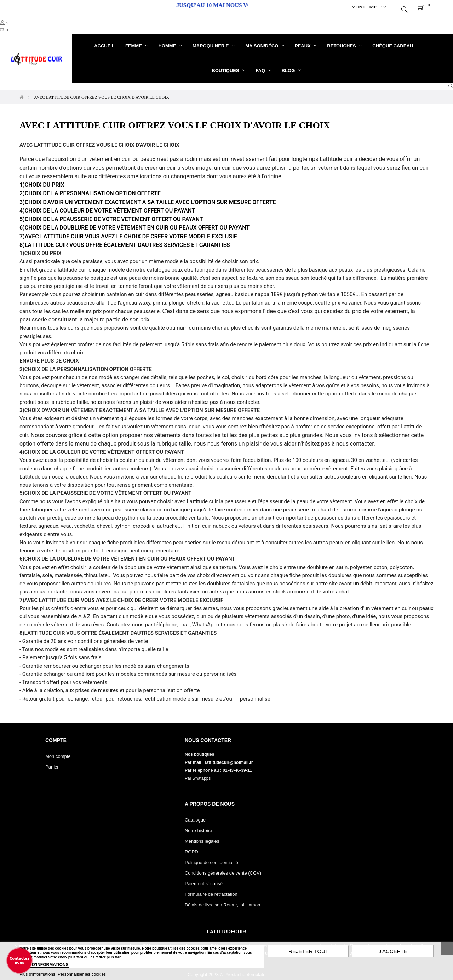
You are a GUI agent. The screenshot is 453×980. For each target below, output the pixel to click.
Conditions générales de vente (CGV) (223, 868)
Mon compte (58, 751)
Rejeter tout (308, 951)
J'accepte (393, 951)
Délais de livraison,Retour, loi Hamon (222, 900)
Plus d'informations (37, 974)
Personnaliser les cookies (82, 974)
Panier (52, 762)
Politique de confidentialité (211, 857)
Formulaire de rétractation (211, 889)
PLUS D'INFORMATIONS (44, 965)
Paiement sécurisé (204, 878)
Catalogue (195, 815)
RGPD (191, 846)
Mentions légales (202, 836)
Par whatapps (198, 773)
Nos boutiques (200, 749)
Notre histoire (198, 825)
